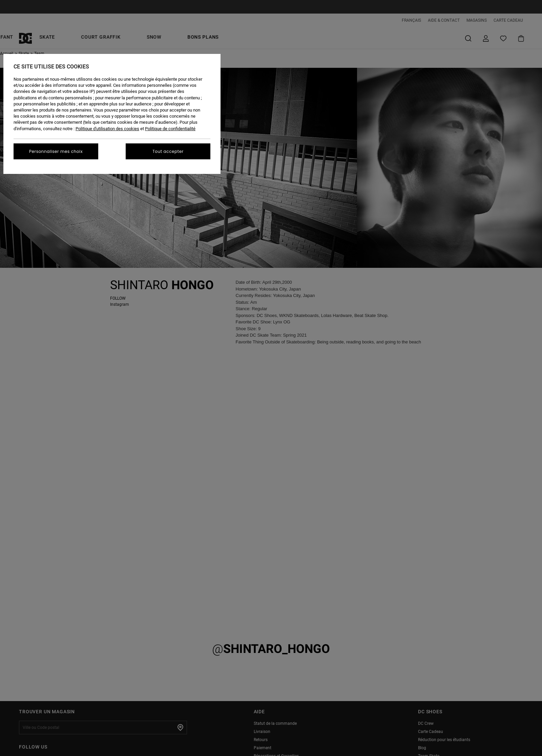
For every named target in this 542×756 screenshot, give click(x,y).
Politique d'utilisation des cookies (107, 129)
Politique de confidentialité (170, 129)
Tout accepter (168, 151)
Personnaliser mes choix (56, 151)
